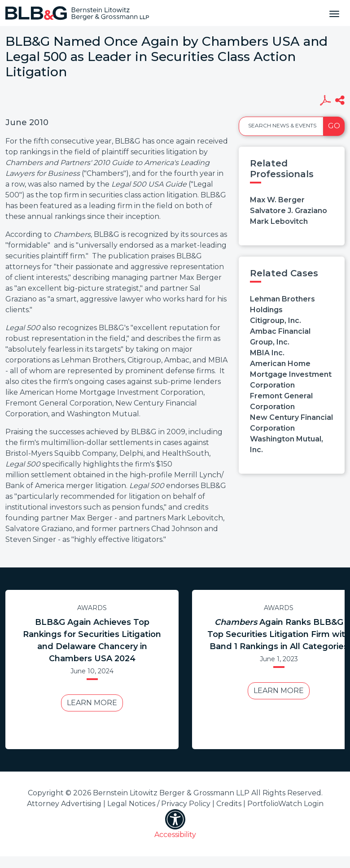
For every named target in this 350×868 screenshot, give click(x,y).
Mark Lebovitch (279, 221)
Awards (92, 608)
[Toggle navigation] (334, 13)
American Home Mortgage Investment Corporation (291, 374)
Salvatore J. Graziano (289, 211)
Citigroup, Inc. (276, 321)
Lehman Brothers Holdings (282, 304)
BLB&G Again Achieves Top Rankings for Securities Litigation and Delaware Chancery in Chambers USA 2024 (92, 640)
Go (334, 126)
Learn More (92, 703)
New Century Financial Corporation (291, 423)
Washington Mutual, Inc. (287, 444)
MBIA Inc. (267, 353)
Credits (229, 804)
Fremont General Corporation (281, 401)
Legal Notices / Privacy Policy (159, 804)
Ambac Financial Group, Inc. (280, 337)
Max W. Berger (277, 200)
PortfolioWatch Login (285, 804)
